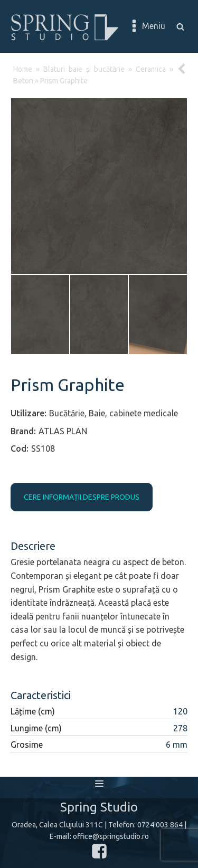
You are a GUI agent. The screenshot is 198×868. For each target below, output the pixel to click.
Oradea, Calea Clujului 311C (57, 825)
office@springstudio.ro (111, 836)
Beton (23, 81)
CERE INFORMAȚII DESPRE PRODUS (82, 497)
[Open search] (180, 27)
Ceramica (151, 69)
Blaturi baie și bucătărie (84, 69)
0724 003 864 (160, 825)
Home (23, 69)
